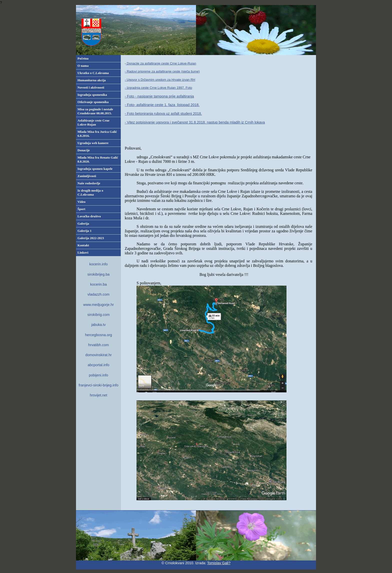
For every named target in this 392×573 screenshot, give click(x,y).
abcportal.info (98, 365)
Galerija (83, 223)
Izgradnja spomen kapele (95, 169)
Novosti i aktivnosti (91, 87)
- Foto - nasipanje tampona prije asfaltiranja (159, 96)
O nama (83, 66)
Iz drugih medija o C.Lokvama (90, 192)
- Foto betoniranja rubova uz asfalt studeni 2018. (163, 114)
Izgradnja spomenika (92, 95)
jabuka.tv (98, 325)
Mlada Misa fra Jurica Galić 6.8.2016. (97, 134)
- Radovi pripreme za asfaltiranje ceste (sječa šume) (162, 71)
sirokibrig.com (99, 315)
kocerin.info (98, 264)
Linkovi (83, 252)
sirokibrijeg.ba (99, 274)
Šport (81, 209)
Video (81, 202)
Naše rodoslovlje (89, 183)
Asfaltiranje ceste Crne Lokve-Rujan (93, 122)
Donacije (84, 150)
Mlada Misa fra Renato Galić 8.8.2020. (98, 159)
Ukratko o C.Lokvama (93, 73)
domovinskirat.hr (98, 355)
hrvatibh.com (98, 345)
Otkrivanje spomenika (93, 102)
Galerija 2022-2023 (91, 238)
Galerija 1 (84, 231)
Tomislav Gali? (219, 563)
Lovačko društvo (89, 216)
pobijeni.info (99, 375)
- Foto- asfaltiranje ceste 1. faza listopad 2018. (162, 105)
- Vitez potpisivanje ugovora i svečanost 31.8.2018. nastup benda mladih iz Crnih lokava (195, 122)
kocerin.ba (98, 284)
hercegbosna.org (98, 335)
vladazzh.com (98, 294)
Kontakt (83, 245)
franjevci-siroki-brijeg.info (98, 385)
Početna (83, 58)
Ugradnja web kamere (93, 143)
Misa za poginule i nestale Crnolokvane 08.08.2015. (95, 111)
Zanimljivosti (87, 176)
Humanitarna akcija (92, 80)
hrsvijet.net (98, 395)
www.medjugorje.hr (98, 305)
